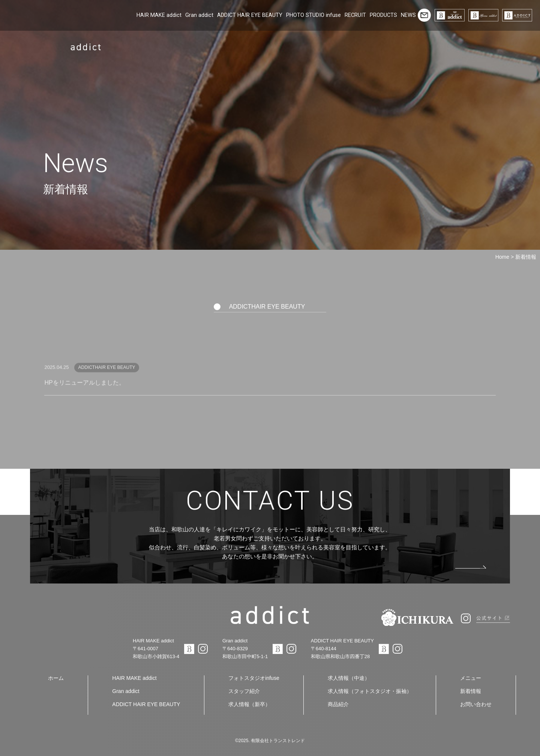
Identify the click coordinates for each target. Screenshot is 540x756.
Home (502, 257)
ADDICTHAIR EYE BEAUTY (267, 307)
